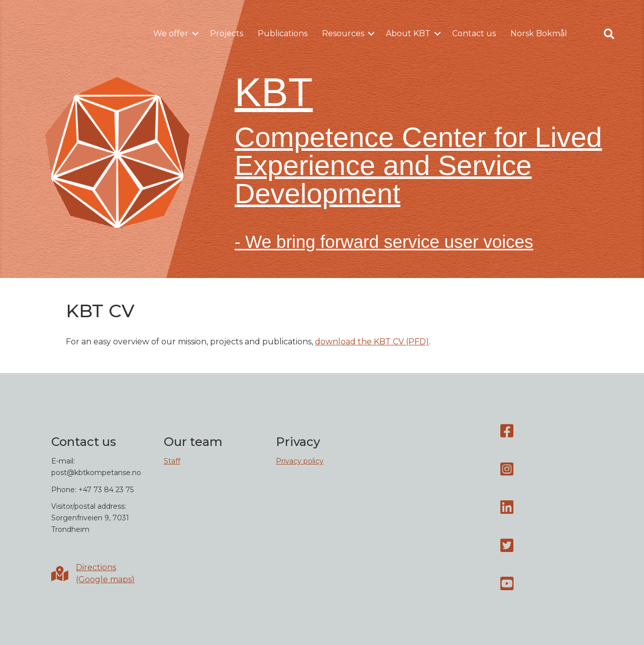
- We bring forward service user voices (384, 242)
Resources (343, 33)
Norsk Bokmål (539, 33)
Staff (172, 461)
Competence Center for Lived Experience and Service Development (418, 165)
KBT (274, 92)
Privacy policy (300, 461)
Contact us (474, 33)
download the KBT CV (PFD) (372, 342)
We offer (171, 33)
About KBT (408, 33)
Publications (283, 33)
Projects (227, 33)
